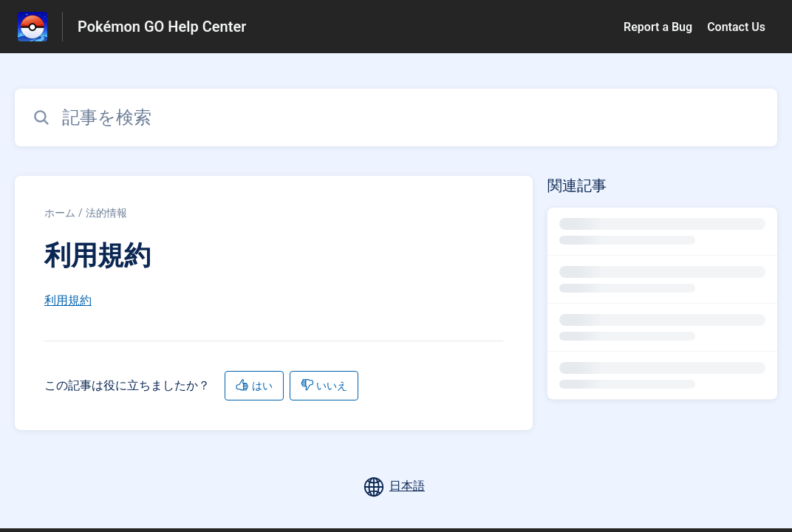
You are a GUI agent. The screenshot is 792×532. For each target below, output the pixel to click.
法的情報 (106, 213)
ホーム (60, 213)
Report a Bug (658, 27)
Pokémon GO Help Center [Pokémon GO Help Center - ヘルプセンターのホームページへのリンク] (162, 27)
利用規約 (68, 300)
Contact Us (736, 27)
